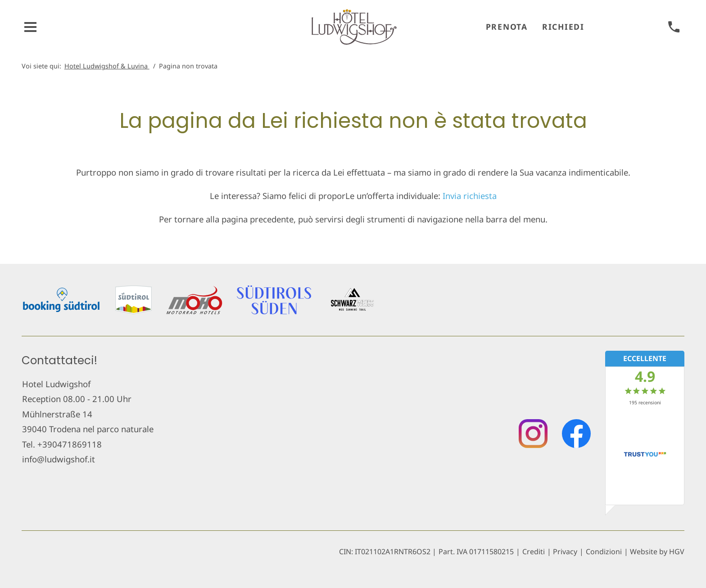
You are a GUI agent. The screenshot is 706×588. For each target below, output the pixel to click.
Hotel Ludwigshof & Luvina (107, 66)
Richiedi (563, 27)
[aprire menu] (31, 27)
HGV (677, 552)
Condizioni (604, 552)
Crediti (534, 552)
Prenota (507, 27)
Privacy (565, 552)
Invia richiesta (470, 196)
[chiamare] (674, 27)
